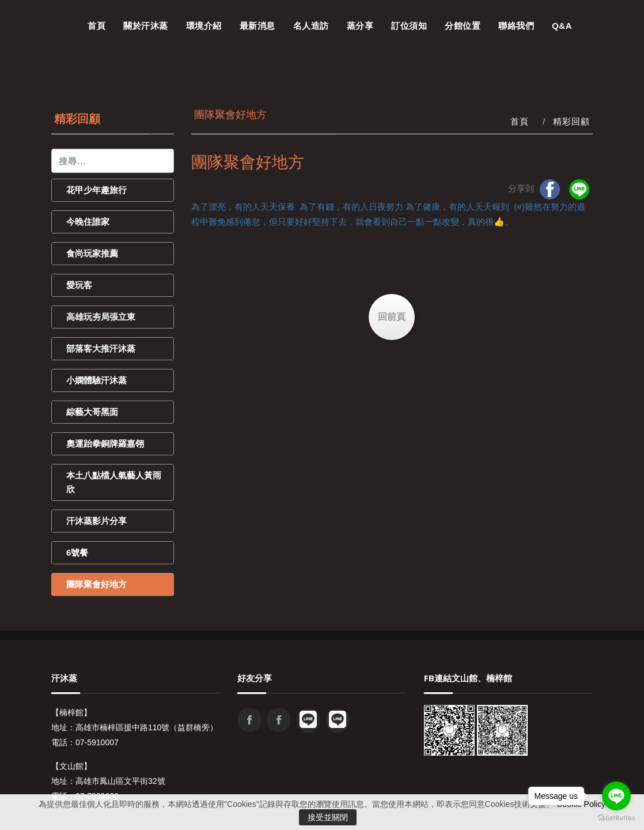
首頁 (96, 26)
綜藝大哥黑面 (92, 412)
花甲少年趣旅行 (96, 190)
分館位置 (463, 26)
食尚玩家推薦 (92, 253)
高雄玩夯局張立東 (101, 317)
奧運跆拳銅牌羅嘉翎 (105, 444)
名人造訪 (311, 26)
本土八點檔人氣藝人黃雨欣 (114, 482)
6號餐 (77, 552)
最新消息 (257, 26)
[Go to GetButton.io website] (616, 818)
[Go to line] (616, 796)
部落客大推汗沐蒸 (101, 348)
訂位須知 (409, 26)
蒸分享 (360, 26)
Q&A (562, 26)
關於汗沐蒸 (146, 26)
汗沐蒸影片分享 (96, 521)
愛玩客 (79, 285)
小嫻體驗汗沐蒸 (96, 380)
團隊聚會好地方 (96, 584)
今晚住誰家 (88, 222)
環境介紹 (204, 26)
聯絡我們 (516, 26)
